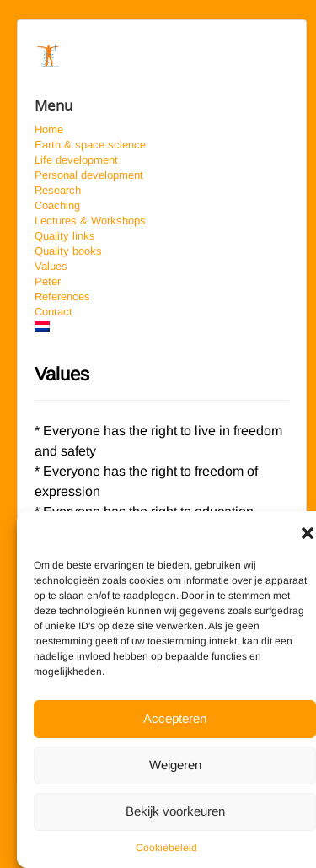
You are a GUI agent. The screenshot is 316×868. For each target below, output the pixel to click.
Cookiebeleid (166, 848)
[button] (308, 532)
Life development (76, 160)
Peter (48, 281)
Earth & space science (90, 145)
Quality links (65, 236)
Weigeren (175, 765)
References (62, 297)
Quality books (68, 251)
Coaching (57, 205)
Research (58, 190)
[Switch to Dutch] (162, 326)
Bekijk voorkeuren (175, 811)
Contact (54, 312)
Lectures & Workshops (90, 221)
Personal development (89, 175)
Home (49, 129)
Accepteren (175, 718)
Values (51, 266)
